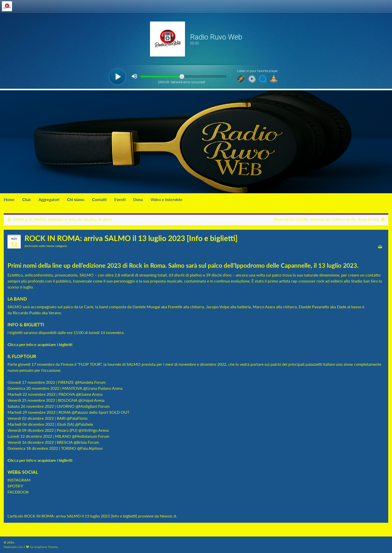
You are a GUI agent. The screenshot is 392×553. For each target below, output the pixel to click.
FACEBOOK (18, 492)
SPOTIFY (15, 486)
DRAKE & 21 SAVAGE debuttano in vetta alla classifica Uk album (62, 219)
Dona (138, 199)
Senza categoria (56, 246)
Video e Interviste (166, 199)
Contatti (99, 199)
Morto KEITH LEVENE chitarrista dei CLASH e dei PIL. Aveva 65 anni (326, 219)
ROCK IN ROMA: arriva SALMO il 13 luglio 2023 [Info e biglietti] (81, 516)
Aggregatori (49, 199)
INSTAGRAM (19, 480)
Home (9, 199)
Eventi (120, 199)
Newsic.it (168, 516)
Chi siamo (76, 199)
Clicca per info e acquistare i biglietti (40, 344)
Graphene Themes (46, 547)
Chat (26, 199)
